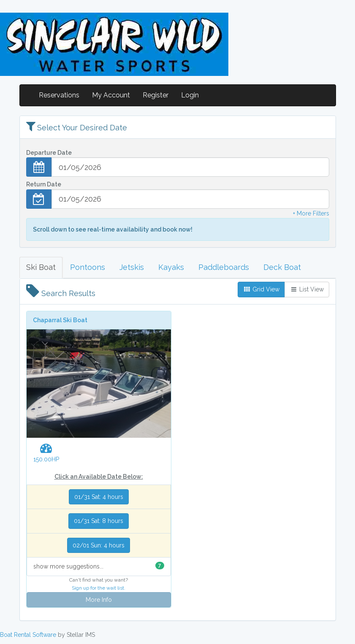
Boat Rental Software (28, 635)
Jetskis (132, 267)
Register (156, 95)
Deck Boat (282, 267)
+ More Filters (311, 213)
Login (190, 95)
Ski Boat (41, 267)
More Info (99, 600)
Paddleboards (224, 267)
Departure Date (49, 153)
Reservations (59, 95)
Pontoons (88, 267)
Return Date (44, 184)
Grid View (261, 289)
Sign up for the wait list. (99, 588)
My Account (111, 95)
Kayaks (171, 267)
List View (307, 289)
